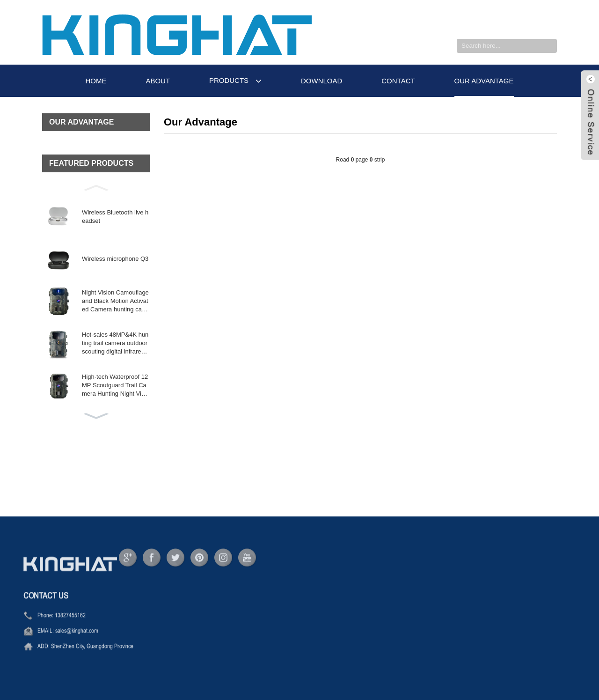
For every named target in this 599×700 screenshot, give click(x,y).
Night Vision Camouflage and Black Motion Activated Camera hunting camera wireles (115, 302)
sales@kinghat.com (77, 642)
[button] (96, 187)
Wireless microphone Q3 (115, 259)
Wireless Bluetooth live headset (115, 217)
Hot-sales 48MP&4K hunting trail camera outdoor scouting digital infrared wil (115, 344)
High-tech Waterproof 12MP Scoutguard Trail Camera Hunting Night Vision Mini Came (116, 386)
